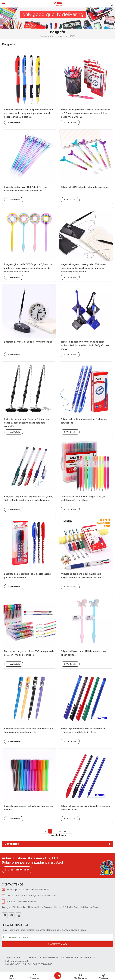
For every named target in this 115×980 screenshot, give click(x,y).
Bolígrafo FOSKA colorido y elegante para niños (84, 187)
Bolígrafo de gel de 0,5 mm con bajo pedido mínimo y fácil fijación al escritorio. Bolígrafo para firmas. (85, 345)
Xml (24, 964)
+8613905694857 (39, 889)
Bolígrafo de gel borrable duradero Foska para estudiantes (84, 421)
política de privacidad (40, 964)
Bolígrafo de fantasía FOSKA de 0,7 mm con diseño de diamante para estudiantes (26, 189)
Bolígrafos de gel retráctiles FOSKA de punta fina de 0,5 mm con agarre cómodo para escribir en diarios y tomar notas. (85, 113)
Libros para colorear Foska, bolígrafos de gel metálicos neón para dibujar (83, 498)
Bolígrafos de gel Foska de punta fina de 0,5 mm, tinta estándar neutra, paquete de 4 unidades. (29, 498)
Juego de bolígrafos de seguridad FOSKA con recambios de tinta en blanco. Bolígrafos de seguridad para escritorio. (83, 268)
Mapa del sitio (13, 964)
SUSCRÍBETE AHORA (57, 944)
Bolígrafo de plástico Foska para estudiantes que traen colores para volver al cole (29, 730)
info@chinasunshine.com (43, 895)
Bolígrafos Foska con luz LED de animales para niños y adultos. (83, 653)
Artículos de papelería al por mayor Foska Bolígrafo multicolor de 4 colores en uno (81, 576)
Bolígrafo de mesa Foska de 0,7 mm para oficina (28, 342)
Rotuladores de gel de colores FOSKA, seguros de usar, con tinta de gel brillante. (29, 653)
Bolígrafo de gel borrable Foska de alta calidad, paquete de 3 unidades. (28, 576)
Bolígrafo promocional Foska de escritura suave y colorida (29, 808)
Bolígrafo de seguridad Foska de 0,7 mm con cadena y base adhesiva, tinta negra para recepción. (26, 423)
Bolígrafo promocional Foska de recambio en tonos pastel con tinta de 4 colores (83, 730)
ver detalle (15, 122)
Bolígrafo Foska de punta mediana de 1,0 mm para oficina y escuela (86, 808)
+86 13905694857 (28, 902)
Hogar (60, 36)
